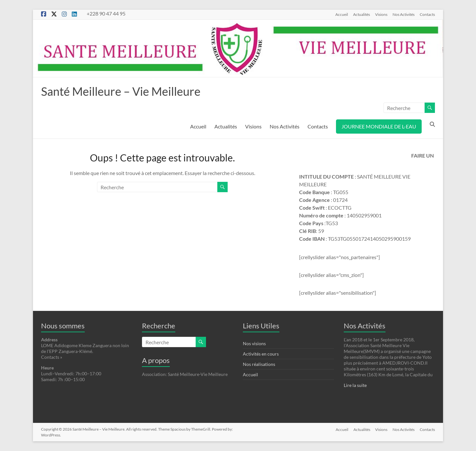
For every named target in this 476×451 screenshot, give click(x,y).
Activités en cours (261, 354)
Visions (381, 14)
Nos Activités (404, 14)
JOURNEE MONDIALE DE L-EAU (379, 126)
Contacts (427, 14)
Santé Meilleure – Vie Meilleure (121, 91)
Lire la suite (355, 385)
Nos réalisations (259, 364)
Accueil (342, 14)
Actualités (362, 14)
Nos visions (254, 343)
